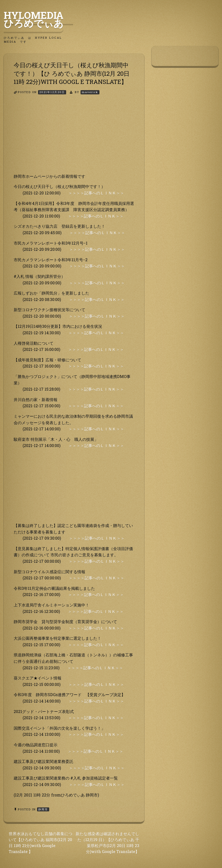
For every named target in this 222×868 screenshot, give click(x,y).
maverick (90, 92)
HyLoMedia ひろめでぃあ (38, 19)
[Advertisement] (74, 138)
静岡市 (43, 809)
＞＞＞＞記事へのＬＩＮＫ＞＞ (96, 193)
